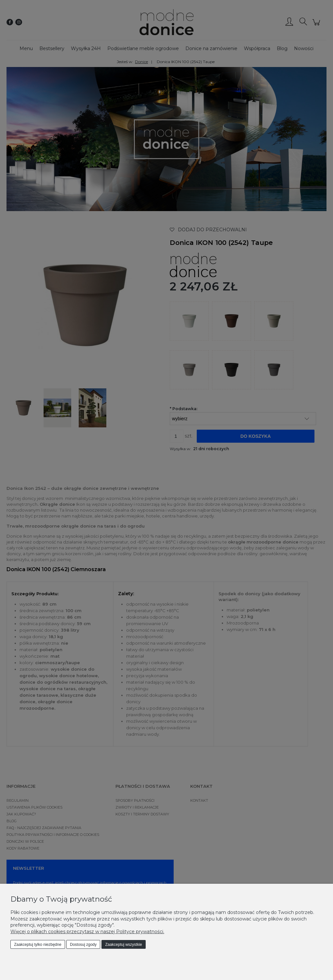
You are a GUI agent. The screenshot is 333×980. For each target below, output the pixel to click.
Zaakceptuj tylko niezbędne (38, 945)
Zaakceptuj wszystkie (123, 945)
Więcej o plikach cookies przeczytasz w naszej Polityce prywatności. (87, 932)
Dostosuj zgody (83, 945)
